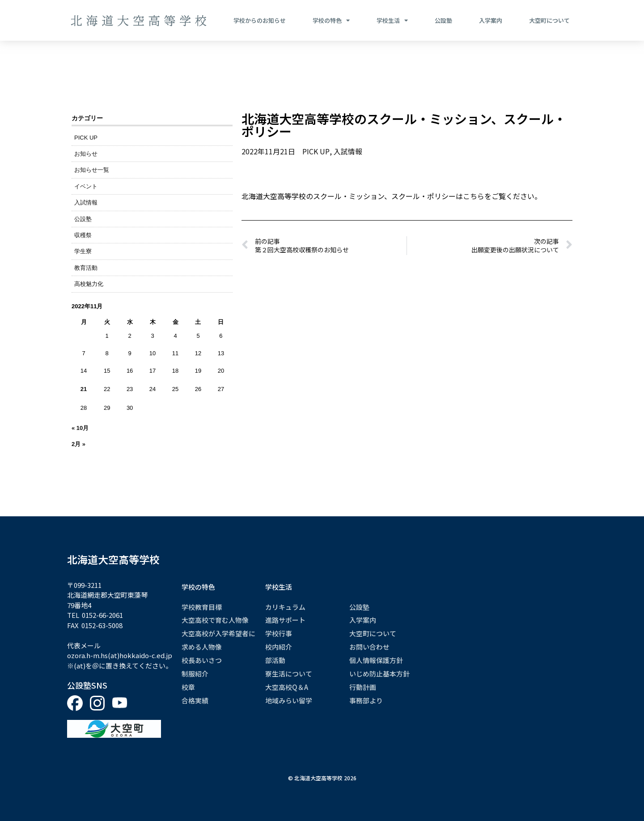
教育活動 (86, 268)
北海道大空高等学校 (113, 559)
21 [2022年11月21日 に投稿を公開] (84, 389)
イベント (86, 186)
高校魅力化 (89, 284)
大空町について (549, 20)
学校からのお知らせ (260, 20)
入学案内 (491, 20)
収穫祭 (83, 235)
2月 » (78, 444)
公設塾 (443, 20)
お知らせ (86, 154)
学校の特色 (331, 21)
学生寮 (83, 251)
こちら (474, 196)
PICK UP (86, 138)
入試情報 (86, 202)
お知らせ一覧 (92, 170)
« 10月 (80, 428)
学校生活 (392, 21)
